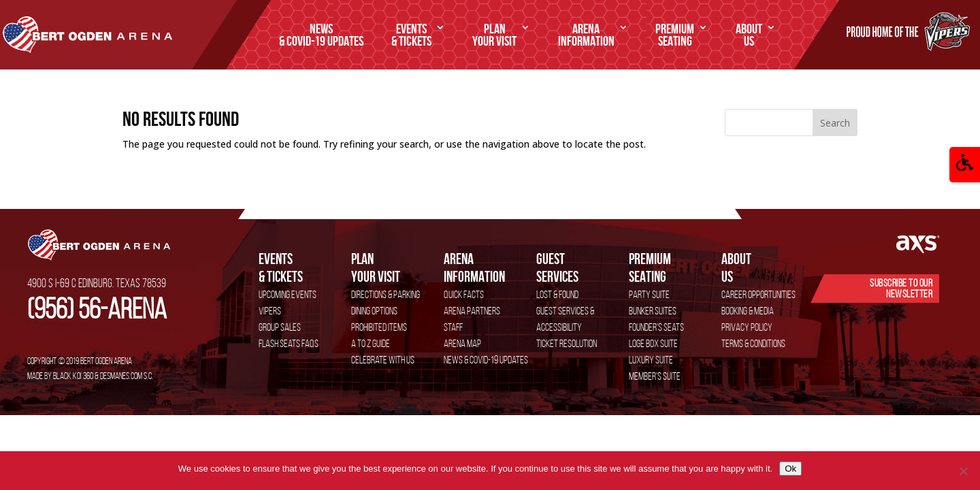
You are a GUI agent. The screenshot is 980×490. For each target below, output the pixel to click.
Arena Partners (472, 311)
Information (586, 35)
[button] (965, 165)
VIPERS (270, 311)
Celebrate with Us (383, 360)
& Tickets (411, 35)
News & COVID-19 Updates (486, 360)
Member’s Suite (655, 376)
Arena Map (462, 343)
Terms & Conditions (753, 343)
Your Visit (494, 35)
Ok (790, 469)
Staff (453, 327)
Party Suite (649, 294)
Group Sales (280, 327)
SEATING (675, 35)
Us (749, 35)
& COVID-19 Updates (321, 35)
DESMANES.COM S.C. (127, 376)
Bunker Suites (653, 311)
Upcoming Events (288, 294)
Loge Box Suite (653, 343)
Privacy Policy (747, 327)
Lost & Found (557, 294)
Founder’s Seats (656, 327)
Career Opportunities (758, 294)
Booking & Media (748, 311)
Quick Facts (464, 294)
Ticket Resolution (567, 343)
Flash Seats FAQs (289, 343)
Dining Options (374, 311)
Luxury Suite (651, 360)
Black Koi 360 (73, 376)
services (583, 267)
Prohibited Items (379, 327)
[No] (963, 471)
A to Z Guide (371, 343)
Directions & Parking (386, 294)
